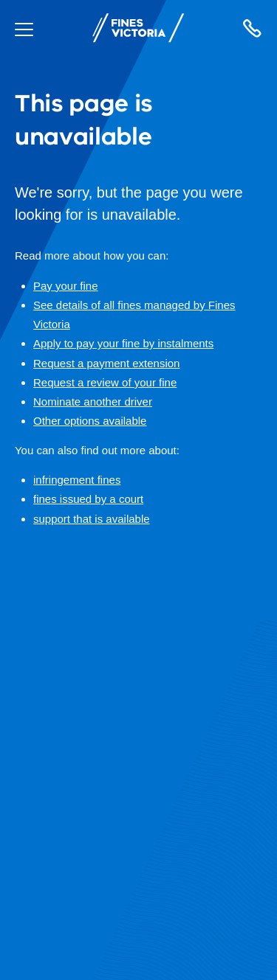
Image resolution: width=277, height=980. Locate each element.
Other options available (90, 421)
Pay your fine (66, 286)
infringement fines (77, 480)
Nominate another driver (93, 402)
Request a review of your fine (105, 382)
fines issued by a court (88, 499)
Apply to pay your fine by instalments (123, 343)
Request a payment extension (106, 363)
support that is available (92, 519)
